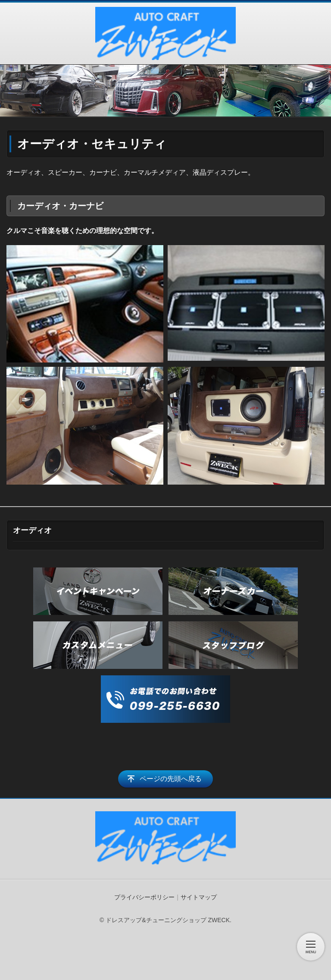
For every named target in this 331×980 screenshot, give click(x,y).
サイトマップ (199, 897)
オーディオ (32, 530)
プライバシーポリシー (144, 897)
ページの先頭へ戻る (171, 779)
